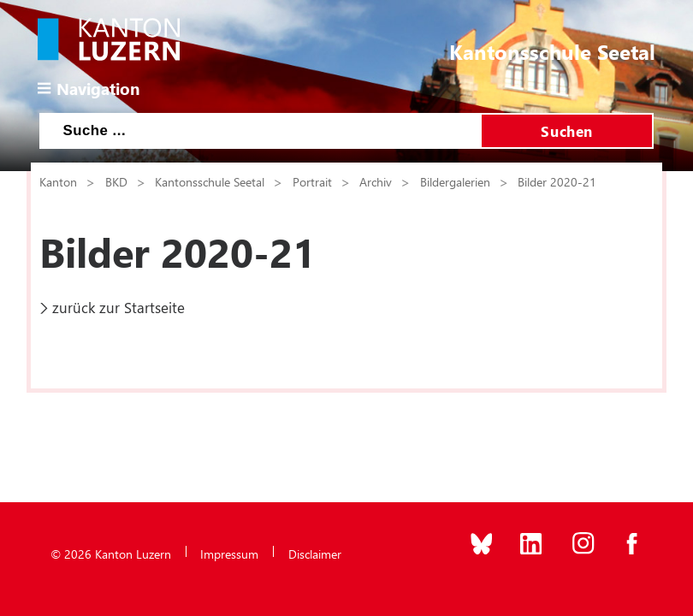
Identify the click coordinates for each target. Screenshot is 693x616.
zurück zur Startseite (118, 307)
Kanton (58, 181)
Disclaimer (315, 554)
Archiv (376, 181)
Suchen (566, 131)
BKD (116, 181)
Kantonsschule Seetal (210, 181)
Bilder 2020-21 (557, 181)
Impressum (229, 554)
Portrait (312, 181)
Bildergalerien (455, 181)
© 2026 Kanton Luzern (111, 554)
